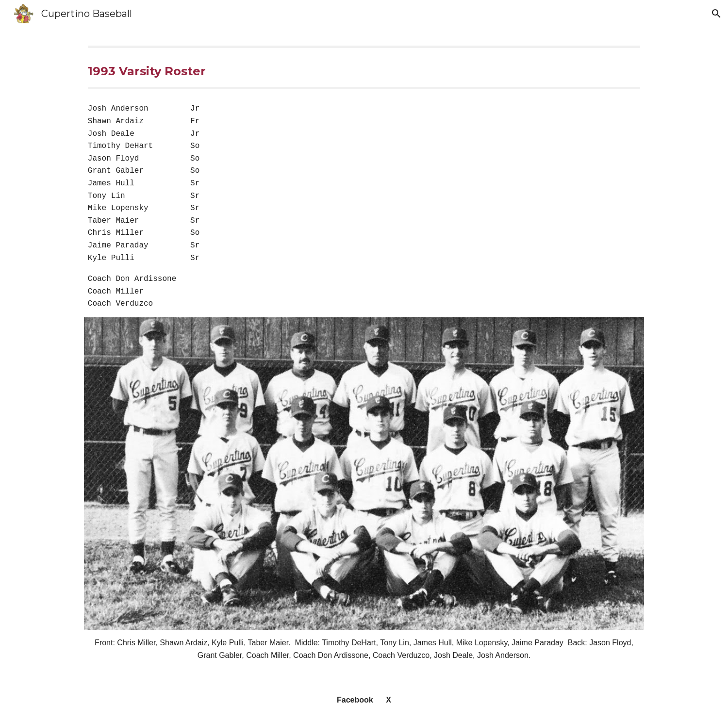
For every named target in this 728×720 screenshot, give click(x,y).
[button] (716, 14)
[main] (364, 67)
